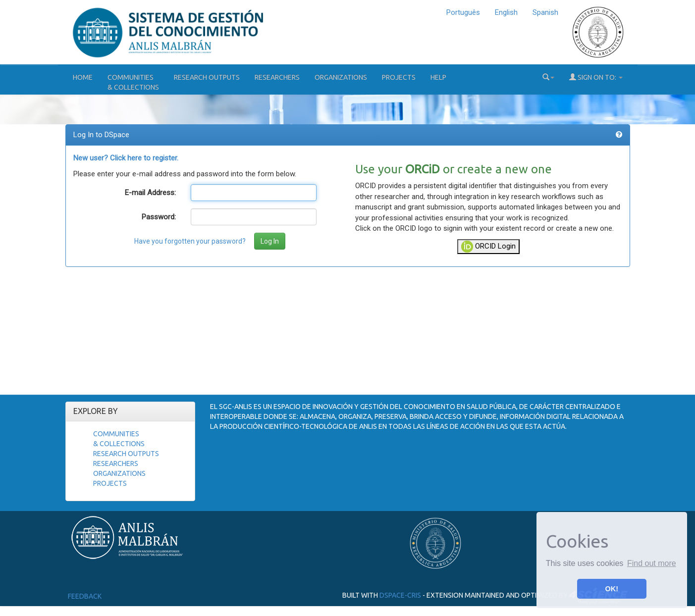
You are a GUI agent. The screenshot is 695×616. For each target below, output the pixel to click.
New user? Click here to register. (126, 158)
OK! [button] (612, 589)
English (506, 12)
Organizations (341, 77)
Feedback (85, 596)
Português (463, 12)
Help (438, 77)
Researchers (277, 77)
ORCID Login (488, 247)
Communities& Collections (133, 82)
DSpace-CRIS (400, 595)
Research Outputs (207, 77)
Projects (399, 77)
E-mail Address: (150, 193)
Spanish (545, 12)
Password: (159, 217)
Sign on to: (596, 77)
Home (83, 77)
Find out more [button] (652, 563)
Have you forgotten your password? (190, 241)
